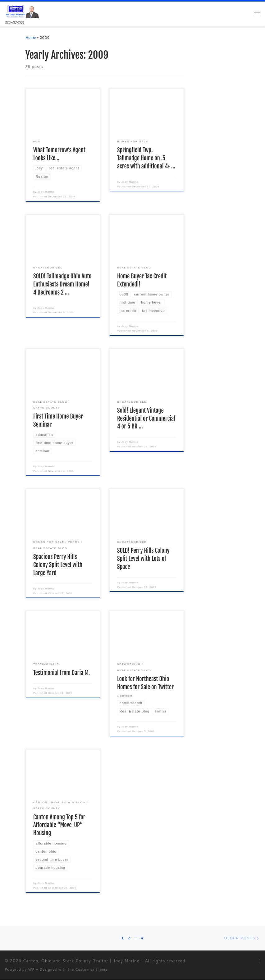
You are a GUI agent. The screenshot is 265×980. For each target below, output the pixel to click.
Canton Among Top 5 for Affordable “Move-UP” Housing (59, 825)
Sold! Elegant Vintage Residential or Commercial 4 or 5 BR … (146, 419)
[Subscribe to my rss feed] (260, 961)
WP (31, 970)
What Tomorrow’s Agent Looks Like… (59, 154)
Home (31, 38)
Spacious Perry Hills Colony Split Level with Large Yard (58, 565)
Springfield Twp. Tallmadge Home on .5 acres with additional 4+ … (146, 158)
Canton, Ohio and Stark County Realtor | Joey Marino (81, 961)
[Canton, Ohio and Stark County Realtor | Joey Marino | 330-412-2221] (22, 11)
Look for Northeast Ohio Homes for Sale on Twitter (145, 683)
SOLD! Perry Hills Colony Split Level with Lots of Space (143, 559)
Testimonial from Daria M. (62, 673)
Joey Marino (46, 192)
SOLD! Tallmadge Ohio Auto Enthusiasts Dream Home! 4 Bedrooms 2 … (62, 284)
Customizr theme (91, 970)
